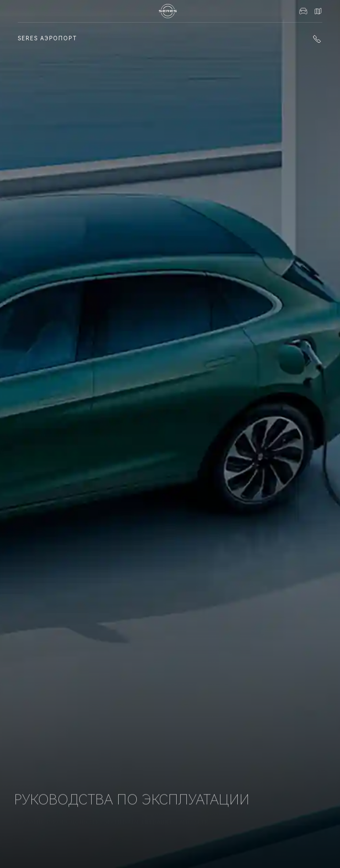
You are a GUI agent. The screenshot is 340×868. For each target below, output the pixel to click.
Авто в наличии (303, 11)
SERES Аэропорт (48, 39)
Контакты (318, 11)
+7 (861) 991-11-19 (317, 39)
